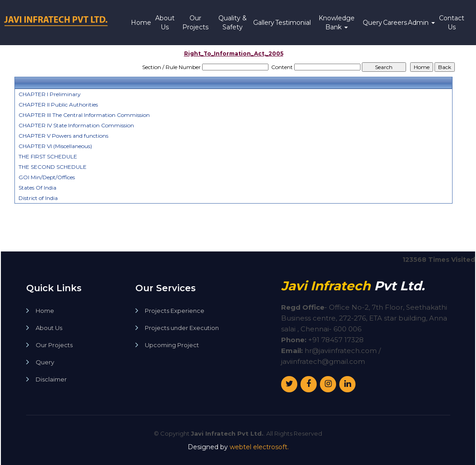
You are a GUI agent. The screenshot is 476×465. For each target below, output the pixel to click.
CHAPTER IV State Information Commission (76, 125)
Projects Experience (175, 311)
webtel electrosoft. (259, 447)
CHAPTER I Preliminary (50, 94)
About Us (165, 23)
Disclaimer (51, 379)
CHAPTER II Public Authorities (58, 105)
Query (372, 23)
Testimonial (293, 23)
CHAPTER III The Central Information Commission (84, 115)
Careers (395, 23)
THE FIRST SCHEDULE (48, 156)
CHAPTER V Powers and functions (63, 136)
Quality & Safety (233, 23)
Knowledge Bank (337, 23)
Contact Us (452, 23)
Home (141, 23)
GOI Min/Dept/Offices (47, 177)
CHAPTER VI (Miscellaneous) (55, 146)
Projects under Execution (182, 328)
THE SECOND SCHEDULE (53, 167)
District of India (38, 198)
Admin (421, 23)
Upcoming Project (172, 345)
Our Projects (195, 23)
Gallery (264, 23)
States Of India (37, 188)
